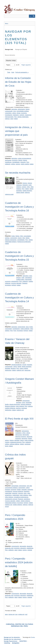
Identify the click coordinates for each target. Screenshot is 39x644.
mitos (25, 493)
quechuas (24, 408)
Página (11, 65)
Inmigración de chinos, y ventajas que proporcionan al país (19, 131)
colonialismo (28, 278)
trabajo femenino (27, 191)
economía (24, 113)
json (16, 614)
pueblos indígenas (10, 408)
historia (20, 160)
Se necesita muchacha (18, 173)
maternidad (8, 493)
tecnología (8, 285)
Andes (13, 236)
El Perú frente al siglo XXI (19, 419)
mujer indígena (20, 406)
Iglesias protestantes (11, 240)
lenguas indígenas (26, 404)
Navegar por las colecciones (12, 639)
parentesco (27, 499)
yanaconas (27, 370)
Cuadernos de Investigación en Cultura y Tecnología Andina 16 (19, 207)
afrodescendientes (17, 365)
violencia (27, 193)
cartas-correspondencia (24, 158)
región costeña (25, 164)
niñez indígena (9, 497)
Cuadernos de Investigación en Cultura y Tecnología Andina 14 (19, 298)
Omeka (33, 637)
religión (31, 240)
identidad (8, 368)
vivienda (30, 550)
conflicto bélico (20, 280)
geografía (24, 490)
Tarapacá (25, 283)
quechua (18, 408)
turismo (25, 550)
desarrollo (29, 437)
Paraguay (20, 499)
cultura (14, 113)
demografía (8, 160)
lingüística (27, 491)
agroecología (22, 327)
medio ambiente (25, 329)
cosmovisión (14, 238)
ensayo (20, 238)
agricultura (14, 109)
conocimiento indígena (11, 488)
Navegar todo (9, 49)
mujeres (24, 187)
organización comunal (11, 499)
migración (23, 162)
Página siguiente (26, 65)
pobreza (7, 119)
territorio (14, 285)
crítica (24, 433)
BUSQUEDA (16, 643)
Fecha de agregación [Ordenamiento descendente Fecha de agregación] (21, 72)
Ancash (24, 365)
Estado (30, 438)
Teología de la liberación (24, 242)
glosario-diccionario (15, 404)
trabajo (16, 119)
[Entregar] (34, 16)
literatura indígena (10, 406)
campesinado (9, 111)
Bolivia (28, 109)
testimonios (8, 370)
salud (12, 119)
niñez (28, 187)
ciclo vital (29, 486)
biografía (30, 365)
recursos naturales (16, 283)
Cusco (24, 403)
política (13, 164)
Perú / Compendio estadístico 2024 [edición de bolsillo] (19, 562)
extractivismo (15, 281)
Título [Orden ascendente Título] (9, 72)
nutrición (22, 115)
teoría (7, 446)
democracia (19, 435)
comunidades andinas (23, 111)
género (7, 440)
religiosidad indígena (11, 242)
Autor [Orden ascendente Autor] (13, 72)
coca (15, 111)
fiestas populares (27, 367)
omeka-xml (21, 614)
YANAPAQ (7, 643)
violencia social (9, 194)
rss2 (26, 614)
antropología (26, 401)
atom (6, 614)
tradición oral (20, 370)
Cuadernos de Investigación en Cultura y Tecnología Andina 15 (19, 256)
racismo (18, 164)
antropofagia (15, 486)
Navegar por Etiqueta (21, 49)
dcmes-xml (12, 614)
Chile (21, 236)
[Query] (20, 16)
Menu (7, 24)
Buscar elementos (10, 55)
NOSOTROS (23, 641)
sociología (27, 444)
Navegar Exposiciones (11, 641)
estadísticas (30, 548)
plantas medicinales (23, 117)
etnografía (29, 403)
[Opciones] (30, 16)
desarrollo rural (9, 548)
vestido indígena (17, 505)
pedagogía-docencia (16, 442)
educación (24, 438)
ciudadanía (18, 433)
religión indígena (25, 501)
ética (24, 238)
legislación (16, 115)
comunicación (15, 546)
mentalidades (16, 162)
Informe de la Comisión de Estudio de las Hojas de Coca (18, 82)
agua (31, 276)
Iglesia (28, 238)
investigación (9, 115)
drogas (19, 113)
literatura (13, 368)
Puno (15, 331)
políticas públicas (14, 444)
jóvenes (25, 183)
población (8, 164)
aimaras (19, 278)
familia (19, 367)
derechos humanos (21, 437)
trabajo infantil (20, 193)
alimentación (21, 109)
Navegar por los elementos (12, 637)
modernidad (16, 495)
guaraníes (30, 490)
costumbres (8, 113)
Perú (15, 117)
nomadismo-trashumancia (21, 497)
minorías (20, 493)
